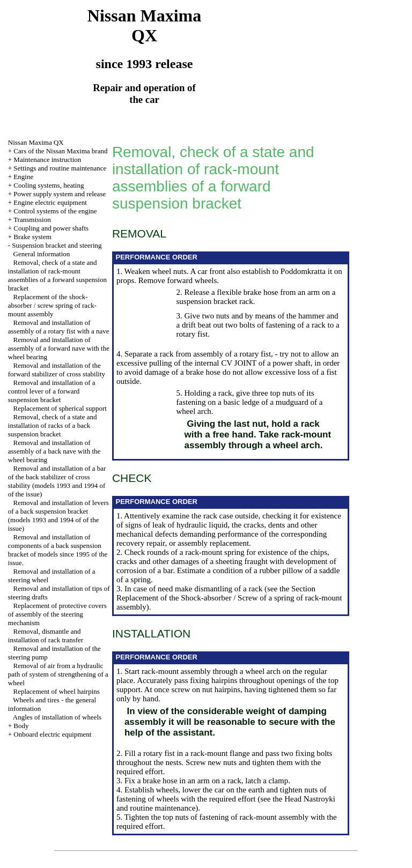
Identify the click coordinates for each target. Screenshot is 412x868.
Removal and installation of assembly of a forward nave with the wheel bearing (59, 348)
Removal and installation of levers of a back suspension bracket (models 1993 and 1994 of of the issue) (58, 515)
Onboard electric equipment (52, 734)
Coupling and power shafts (51, 228)
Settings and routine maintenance (60, 168)
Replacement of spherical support (60, 408)
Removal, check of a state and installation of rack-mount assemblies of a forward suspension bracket (57, 275)
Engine (23, 177)
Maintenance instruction (47, 159)
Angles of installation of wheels (57, 717)
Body (21, 726)
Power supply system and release (60, 194)
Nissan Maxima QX (36, 142)
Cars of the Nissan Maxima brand (60, 151)
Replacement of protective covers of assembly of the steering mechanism (57, 614)
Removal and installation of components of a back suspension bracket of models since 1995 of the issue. (58, 550)
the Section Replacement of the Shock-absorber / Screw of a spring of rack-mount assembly (229, 598)
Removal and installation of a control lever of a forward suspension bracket (52, 391)
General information (42, 254)
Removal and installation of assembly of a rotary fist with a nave (59, 327)
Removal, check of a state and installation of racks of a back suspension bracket (53, 425)
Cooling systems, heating (49, 185)
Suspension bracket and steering (57, 245)
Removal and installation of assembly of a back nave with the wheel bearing (54, 451)
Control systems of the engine (55, 211)
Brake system (32, 237)
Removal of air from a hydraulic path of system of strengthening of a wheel (58, 674)
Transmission (32, 220)
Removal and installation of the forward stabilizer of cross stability (57, 370)
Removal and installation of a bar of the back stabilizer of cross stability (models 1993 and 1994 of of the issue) (57, 481)
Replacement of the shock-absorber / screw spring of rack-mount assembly (52, 305)
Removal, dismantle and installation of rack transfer (46, 636)
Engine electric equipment (50, 202)
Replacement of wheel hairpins (57, 691)
